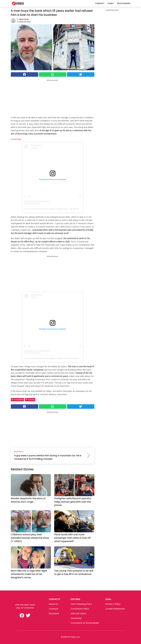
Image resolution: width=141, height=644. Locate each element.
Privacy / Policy (113, 604)
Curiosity (100, 3)
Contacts (54, 609)
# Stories (30, 400)
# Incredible (17, 400)
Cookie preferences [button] (115, 609)
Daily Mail (17, 139)
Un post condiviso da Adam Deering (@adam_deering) (43, 209)
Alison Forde (24, 19)
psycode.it (54, 613)
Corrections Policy (80, 609)
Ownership (76, 618)
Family (111, 3)
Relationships (124, 3)
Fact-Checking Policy (81, 604)
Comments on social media (85, 623)
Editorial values (78, 613)
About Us (53, 604)
